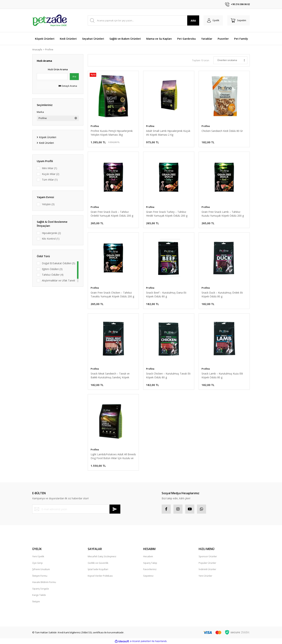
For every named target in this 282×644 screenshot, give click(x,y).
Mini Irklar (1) (49, 168)
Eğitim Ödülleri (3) (52, 269)
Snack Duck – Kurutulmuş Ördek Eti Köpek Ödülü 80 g (222, 294)
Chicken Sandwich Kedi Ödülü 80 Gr (222, 131)
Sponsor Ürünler (208, 556)
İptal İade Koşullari (98, 569)
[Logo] (50, 20)
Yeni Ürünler (205, 576)
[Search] (143, 20)
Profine (50, 49)
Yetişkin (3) (48, 204)
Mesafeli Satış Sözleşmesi (102, 556)
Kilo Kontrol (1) (51, 239)
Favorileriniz (150, 569)
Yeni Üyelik (38, 556)
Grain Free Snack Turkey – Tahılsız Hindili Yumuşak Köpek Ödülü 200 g (167, 214)
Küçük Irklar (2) (51, 174)
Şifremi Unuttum (41, 569)
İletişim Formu (40, 576)
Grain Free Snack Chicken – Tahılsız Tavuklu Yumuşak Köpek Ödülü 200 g (112, 294)
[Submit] (115, 509)
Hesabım (148, 556)
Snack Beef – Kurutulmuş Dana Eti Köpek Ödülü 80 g (166, 294)
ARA (193, 21)
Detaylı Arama (68, 86)
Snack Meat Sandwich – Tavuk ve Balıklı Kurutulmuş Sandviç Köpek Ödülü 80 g (110, 376)
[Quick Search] (52, 77)
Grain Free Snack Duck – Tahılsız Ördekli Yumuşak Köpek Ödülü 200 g (112, 214)
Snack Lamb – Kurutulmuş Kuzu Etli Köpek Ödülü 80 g (222, 375)
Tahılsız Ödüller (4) (53, 275)
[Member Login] (213, 20)
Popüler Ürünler (207, 563)
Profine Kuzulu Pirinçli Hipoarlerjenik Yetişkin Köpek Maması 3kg (112, 133)
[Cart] (239, 20)
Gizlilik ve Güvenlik (98, 563)
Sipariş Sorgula (41, 589)
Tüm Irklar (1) (50, 180)
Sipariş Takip (150, 563)
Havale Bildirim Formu (44, 582)
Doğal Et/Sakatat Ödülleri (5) (59, 263)
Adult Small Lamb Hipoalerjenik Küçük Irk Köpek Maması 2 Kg (168, 133)
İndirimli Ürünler (207, 569)
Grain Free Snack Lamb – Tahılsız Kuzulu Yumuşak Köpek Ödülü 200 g (223, 214)
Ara (74, 77)
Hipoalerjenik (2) (51, 233)
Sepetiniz (148, 576)
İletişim (36, 601)
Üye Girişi (37, 563)
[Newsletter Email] (76, 509)
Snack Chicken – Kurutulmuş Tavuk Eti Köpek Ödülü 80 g (168, 375)
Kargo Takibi (39, 595)
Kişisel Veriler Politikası (100, 576)
